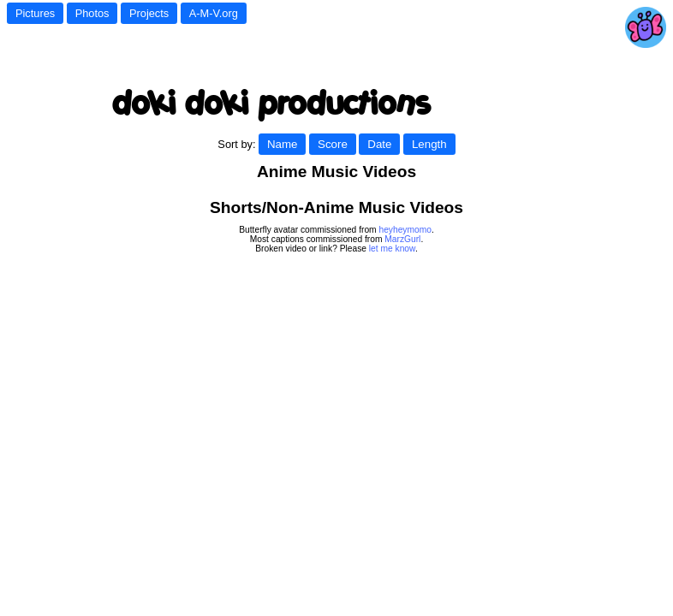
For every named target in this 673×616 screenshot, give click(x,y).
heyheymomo (405, 230)
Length (429, 144)
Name (283, 144)
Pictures (35, 13)
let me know (392, 249)
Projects (149, 13)
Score (333, 144)
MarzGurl (402, 239)
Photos (92, 13)
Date (379, 144)
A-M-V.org (214, 13)
